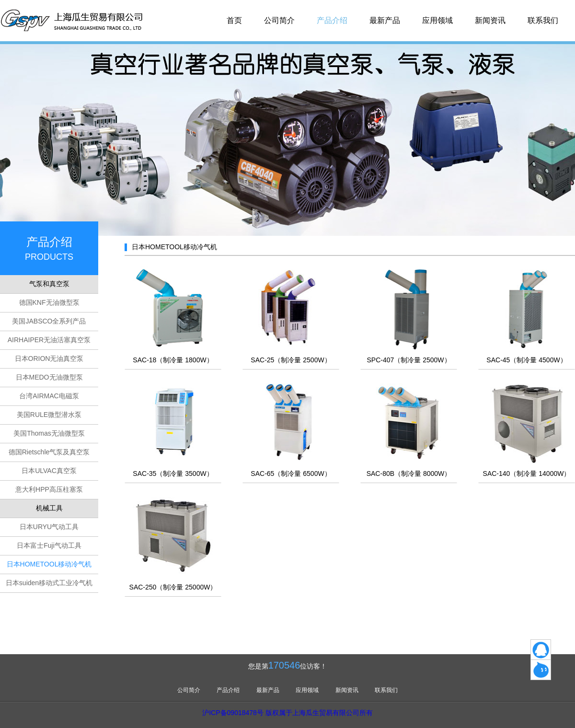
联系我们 (543, 20)
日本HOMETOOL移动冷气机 (49, 564)
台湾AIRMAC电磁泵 (49, 396)
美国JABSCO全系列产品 (49, 321)
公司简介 (279, 20)
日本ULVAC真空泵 (49, 471)
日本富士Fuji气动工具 (49, 545)
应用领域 (437, 20)
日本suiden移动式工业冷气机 (49, 583)
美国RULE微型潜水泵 (49, 415)
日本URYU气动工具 (49, 527)
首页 (234, 20)
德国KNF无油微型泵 (49, 302)
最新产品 (385, 20)
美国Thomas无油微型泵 (49, 433)
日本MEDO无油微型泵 (49, 377)
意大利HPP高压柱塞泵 (49, 489)
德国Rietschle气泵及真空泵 (49, 452)
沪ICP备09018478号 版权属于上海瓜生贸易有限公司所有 (287, 713)
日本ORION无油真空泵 (49, 358)
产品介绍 (332, 20)
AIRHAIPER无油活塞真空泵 (49, 340)
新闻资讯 (490, 20)
